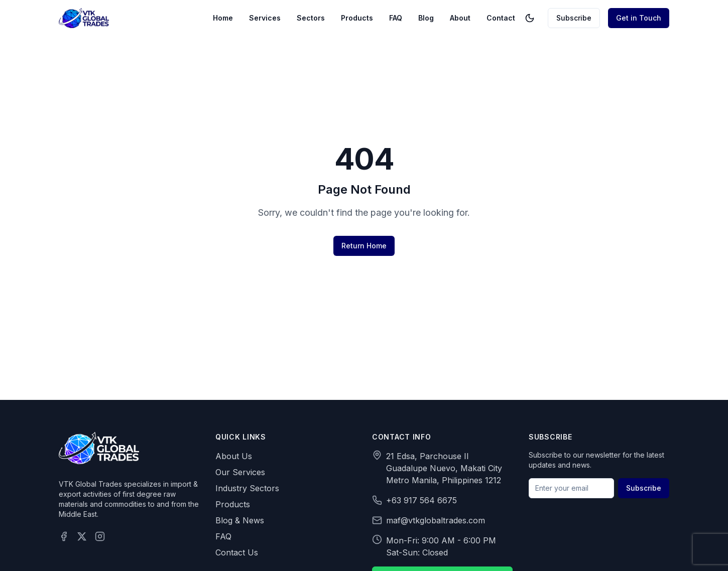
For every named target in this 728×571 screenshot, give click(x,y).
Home (223, 18)
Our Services (240, 472)
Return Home (364, 246)
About (460, 18)
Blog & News (240, 520)
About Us (234, 456)
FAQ (396, 18)
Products (357, 18)
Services (265, 18)
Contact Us (237, 552)
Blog (426, 18)
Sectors (311, 18)
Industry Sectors (247, 488)
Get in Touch (639, 18)
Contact (501, 18)
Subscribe (574, 18)
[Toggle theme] (530, 18)
